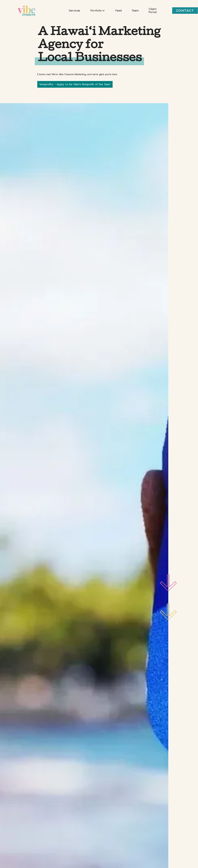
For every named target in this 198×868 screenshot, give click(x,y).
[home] (27, 11)
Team (135, 11)
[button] (98, 11)
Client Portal (153, 11)
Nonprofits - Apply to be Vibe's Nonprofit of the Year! (75, 84)
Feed (118, 11)
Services (74, 11)
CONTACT (185, 11)
